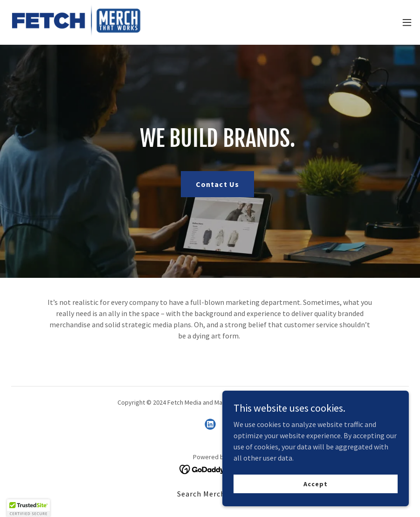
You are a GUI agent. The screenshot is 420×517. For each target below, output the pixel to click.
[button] (407, 22)
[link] (77, 22)
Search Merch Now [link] (210, 494)
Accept (315, 483)
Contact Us (217, 184)
